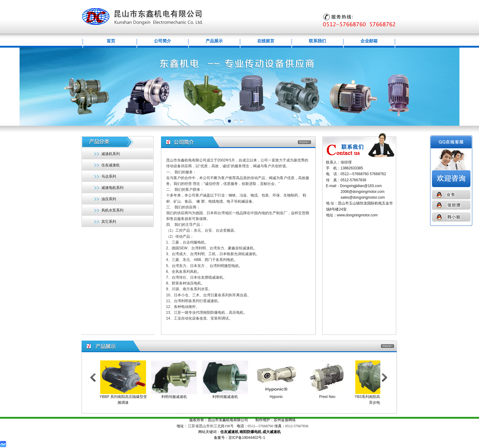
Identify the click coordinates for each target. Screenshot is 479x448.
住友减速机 (111, 165)
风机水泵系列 (112, 210)
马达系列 (109, 176)
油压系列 (109, 199)
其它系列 (109, 222)
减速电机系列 (112, 188)
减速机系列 (111, 154)
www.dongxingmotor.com (357, 215)
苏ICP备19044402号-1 (247, 438)
